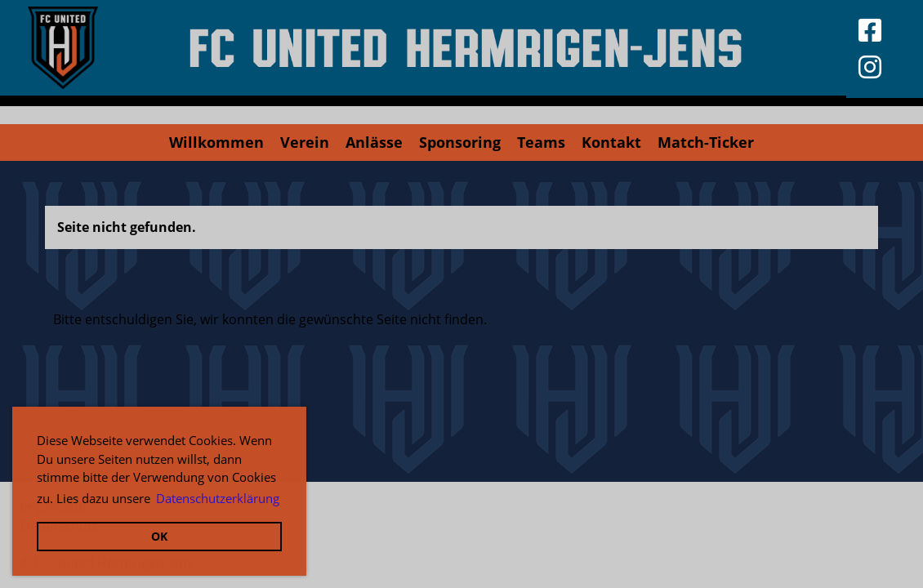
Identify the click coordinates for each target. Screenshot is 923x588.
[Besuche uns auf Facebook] (870, 30)
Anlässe (374, 142)
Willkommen (216, 142)
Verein (305, 142)
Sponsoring (460, 142)
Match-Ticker (706, 142)
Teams (541, 142)
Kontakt (611, 142)
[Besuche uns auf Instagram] (870, 67)
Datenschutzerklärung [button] (218, 498)
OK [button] (159, 536)
